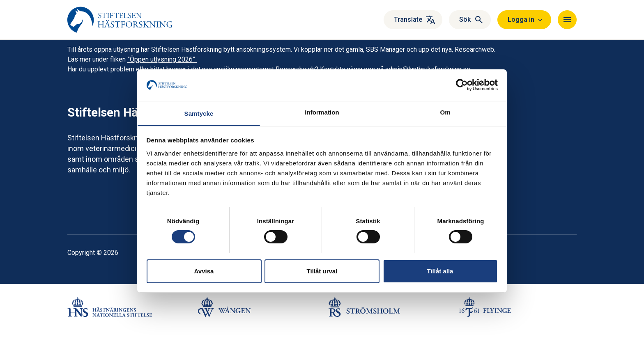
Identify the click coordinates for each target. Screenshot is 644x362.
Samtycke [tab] (199, 113)
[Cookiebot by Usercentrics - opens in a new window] (462, 85)
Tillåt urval (322, 271)
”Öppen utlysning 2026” (162, 59)
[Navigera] (567, 20)
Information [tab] (322, 112)
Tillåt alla (440, 271)
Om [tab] (445, 112)
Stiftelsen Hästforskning (134, 112)
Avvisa (204, 271)
